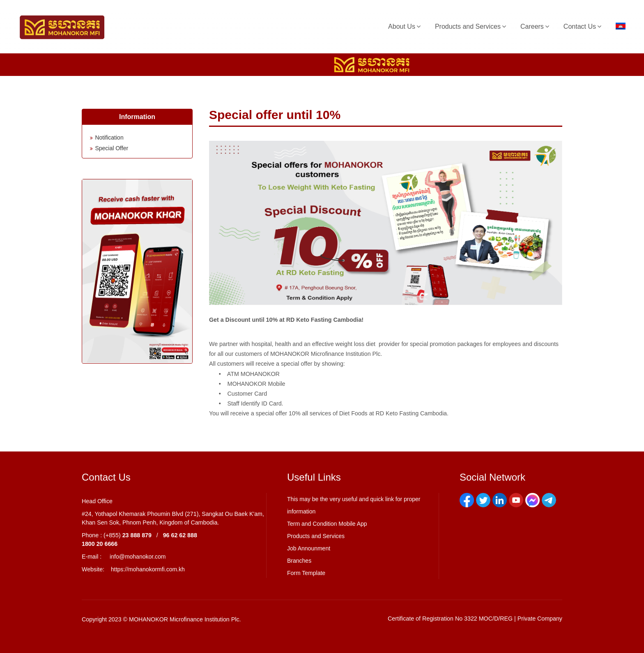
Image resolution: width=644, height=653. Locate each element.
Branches (299, 561)
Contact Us (580, 26)
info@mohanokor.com (138, 557)
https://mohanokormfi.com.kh (148, 569)
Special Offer (112, 148)
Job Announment (309, 548)
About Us (402, 26)
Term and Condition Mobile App (327, 524)
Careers (532, 26)
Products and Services (468, 26)
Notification (109, 137)
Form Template (306, 573)
